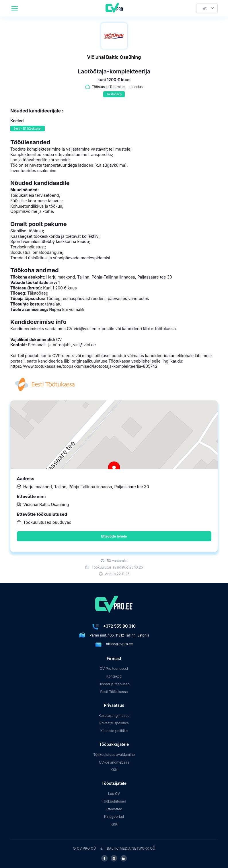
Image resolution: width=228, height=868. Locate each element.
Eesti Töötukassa (114, 692)
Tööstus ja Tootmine (108, 87)
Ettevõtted (114, 809)
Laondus (136, 87)
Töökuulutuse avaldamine (114, 755)
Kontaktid (114, 676)
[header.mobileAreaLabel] (15, 8)
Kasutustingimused (114, 716)
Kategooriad (114, 817)
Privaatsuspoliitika (114, 723)
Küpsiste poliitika (114, 731)
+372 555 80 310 (119, 626)
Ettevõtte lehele (114, 536)
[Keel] (207, 8)
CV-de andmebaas (114, 762)
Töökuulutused (114, 801)
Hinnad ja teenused (114, 684)
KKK (114, 770)
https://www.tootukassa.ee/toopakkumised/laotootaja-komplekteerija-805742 (84, 366)
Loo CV (114, 794)
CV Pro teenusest (114, 668)
